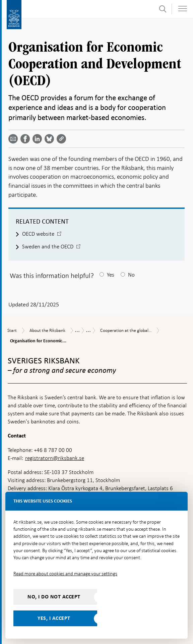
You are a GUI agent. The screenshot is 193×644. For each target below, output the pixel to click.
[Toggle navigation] (183, 9)
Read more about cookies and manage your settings (65, 574)
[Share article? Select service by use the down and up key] (39, 139)
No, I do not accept (54, 597)
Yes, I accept (54, 618)
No (131, 275)
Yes (111, 275)
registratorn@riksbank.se (55, 458)
